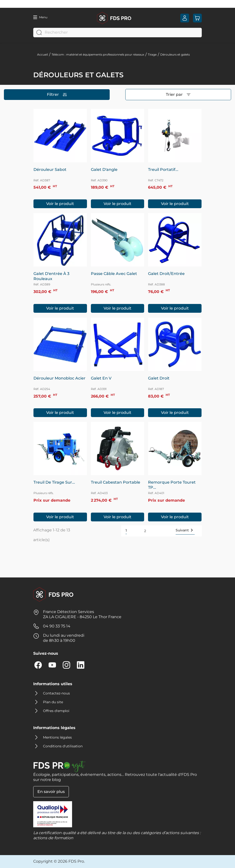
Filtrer (57, 94)
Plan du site (53, 702)
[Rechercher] (117, 33)
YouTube (52, 665)
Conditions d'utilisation (63, 746)
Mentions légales (57, 737)
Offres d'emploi (56, 711)
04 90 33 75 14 (57, 626)
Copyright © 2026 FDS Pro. (59, 861)
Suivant (185, 530)
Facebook (38, 665)
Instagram (66, 665)
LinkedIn (81, 665)
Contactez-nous (56, 693)
